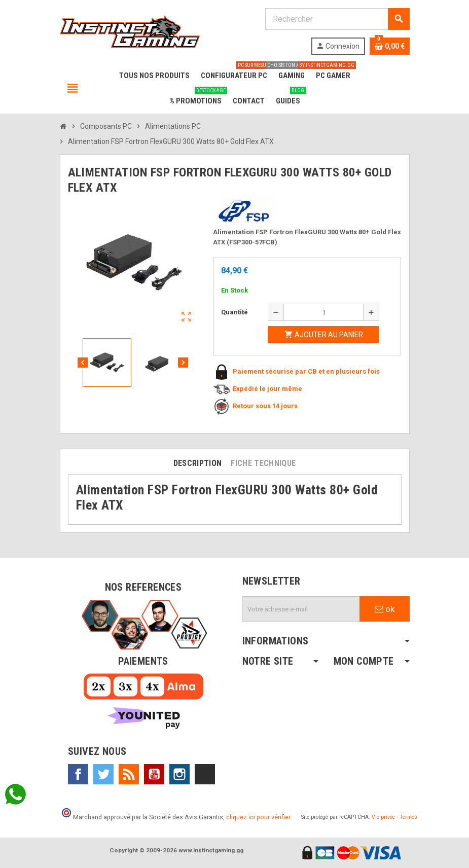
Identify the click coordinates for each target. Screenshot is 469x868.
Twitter (103, 774)
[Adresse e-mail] (301, 609)
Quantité (235, 312)
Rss (129, 774)
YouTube (154, 774)
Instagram (179, 774)
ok (385, 609)
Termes (408, 817)
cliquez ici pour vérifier (258, 817)
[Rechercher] (337, 19)
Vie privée (383, 817)
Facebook (78, 774)
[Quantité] (323, 312)
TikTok (205, 774)
